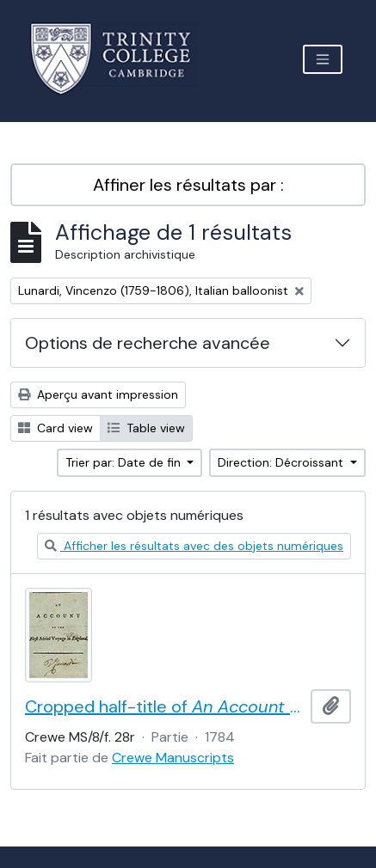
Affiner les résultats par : (188, 185)
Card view (55, 428)
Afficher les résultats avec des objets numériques (194, 546)
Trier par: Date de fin (125, 462)
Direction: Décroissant (282, 462)
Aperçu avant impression (98, 394)
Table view (146, 428)
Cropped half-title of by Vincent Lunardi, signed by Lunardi (164, 706)
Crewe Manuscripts (173, 758)
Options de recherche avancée (148, 343)
